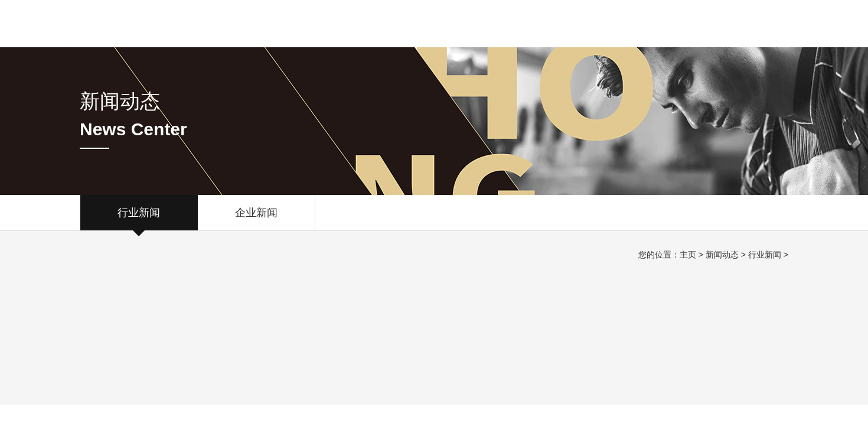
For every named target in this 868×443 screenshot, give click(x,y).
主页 (688, 255)
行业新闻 (139, 219)
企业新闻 (256, 219)
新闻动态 (722, 255)
